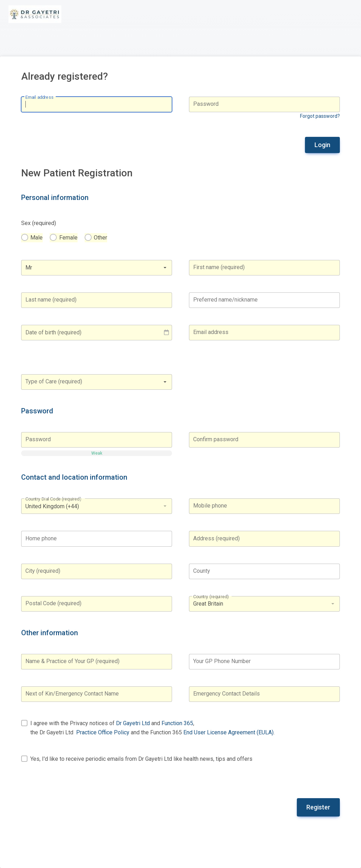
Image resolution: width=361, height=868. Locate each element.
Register (318, 807)
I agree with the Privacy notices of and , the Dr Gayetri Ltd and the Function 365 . (152, 728)
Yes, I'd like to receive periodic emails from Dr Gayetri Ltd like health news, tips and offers (141, 759)
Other (100, 238)
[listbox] (97, 506)
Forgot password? (320, 116)
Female (68, 238)
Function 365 (177, 723)
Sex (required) (39, 223)
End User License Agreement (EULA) (228, 732)
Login (322, 145)
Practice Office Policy (103, 732)
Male (36, 238)
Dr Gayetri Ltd (133, 723)
